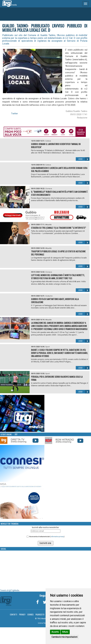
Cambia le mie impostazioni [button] (64, 637)
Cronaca (49, 189)
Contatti (14, 614)
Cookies (30, 614)
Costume (49, 296)
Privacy (22, 614)
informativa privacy (57, 537)
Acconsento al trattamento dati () (47, 537)
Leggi (84, 159)
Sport (47, 347)
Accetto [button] (55, 632)
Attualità (48, 225)
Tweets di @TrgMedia (10, 590)
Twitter (15, 114)
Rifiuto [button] (65, 632)
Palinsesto (40, 614)
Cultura (48, 141)
